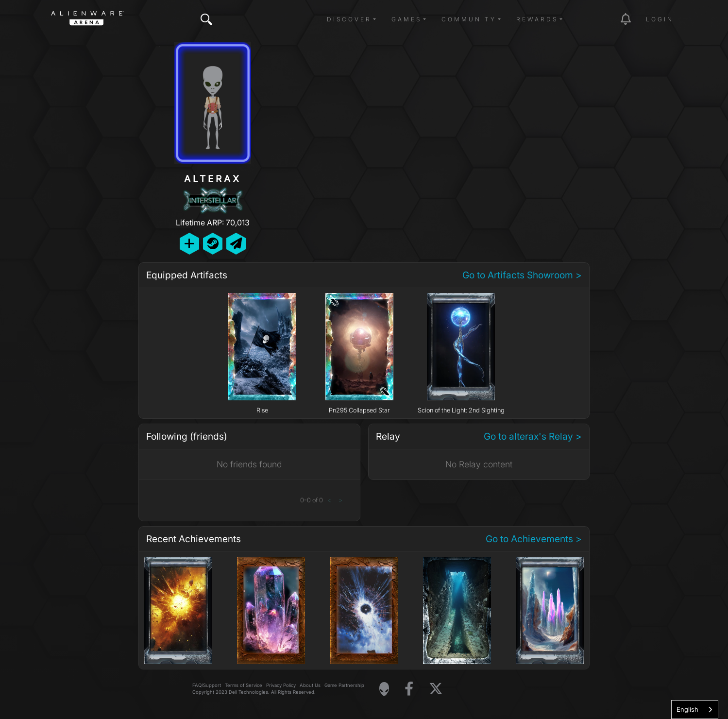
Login (660, 19)
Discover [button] (349, 19)
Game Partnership (344, 685)
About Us (310, 685)
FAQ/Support (207, 685)
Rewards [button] (537, 19)
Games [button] (406, 19)
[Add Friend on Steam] (213, 244)
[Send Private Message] (236, 244)
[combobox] (695, 710)
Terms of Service (244, 685)
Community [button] (469, 19)
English (687, 709)
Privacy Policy (281, 685)
